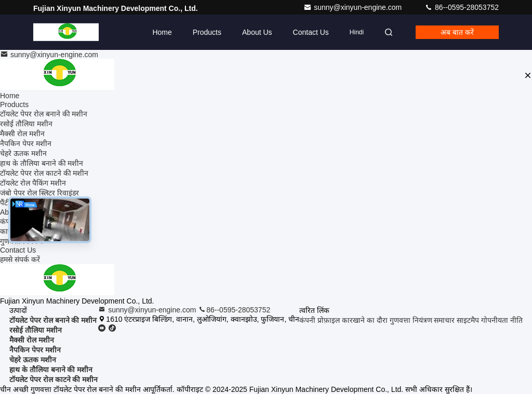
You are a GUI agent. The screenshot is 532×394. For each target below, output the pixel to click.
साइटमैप (468, 320)
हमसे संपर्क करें (20, 259)
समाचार (444, 320)
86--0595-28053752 (462, 7)
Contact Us (311, 32)
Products (207, 32)
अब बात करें (457, 32)
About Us (257, 32)
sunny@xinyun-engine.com (354, 7)
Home (162, 32)
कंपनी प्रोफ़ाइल (320, 320)
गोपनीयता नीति (502, 320)
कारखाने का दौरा (365, 320)
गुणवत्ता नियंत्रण (411, 320)
